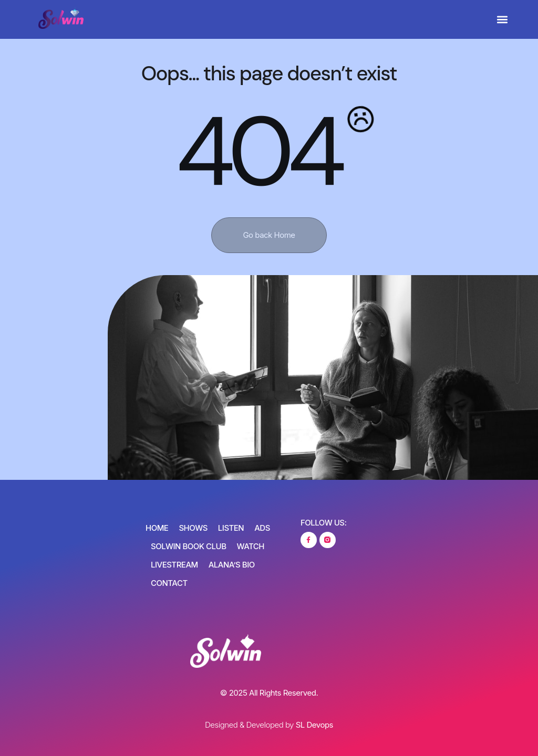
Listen (231, 528)
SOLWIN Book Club (189, 546)
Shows (193, 528)
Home (157, 528)
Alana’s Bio (232, 565)
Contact (169, 583)
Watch (251, 546)
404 (258, 152)
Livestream (174, 565)
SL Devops (314, 725)
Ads (262, 528)
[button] (503, 20)
